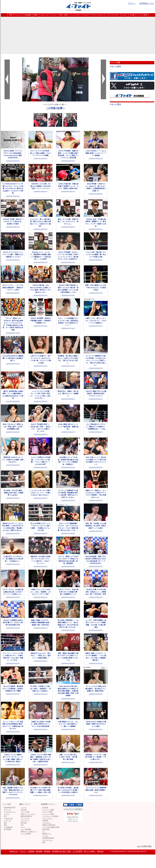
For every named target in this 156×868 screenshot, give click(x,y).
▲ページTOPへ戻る (144, 846)
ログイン (132, 3)
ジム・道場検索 (26, 829)
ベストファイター (113, 15)
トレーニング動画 (48, 814)
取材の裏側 (46, 829)
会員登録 (31, 851)
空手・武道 (63, 15)
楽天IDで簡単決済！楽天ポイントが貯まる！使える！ (73, 817)
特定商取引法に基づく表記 (61, 851)
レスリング (7, 820)
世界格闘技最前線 (48, 838)
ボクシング (45, 15)
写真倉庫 (45, 820)
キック (54, 15)
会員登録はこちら (147, 3)
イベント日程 (142, 15)
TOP (11, 15)
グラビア (86, 15)
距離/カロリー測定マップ (29, 831)
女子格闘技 (7, 829)
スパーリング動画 (48, 810)
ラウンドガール (98, 15)
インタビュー (47, 823)
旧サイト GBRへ (90, 851)
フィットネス (75, 15)
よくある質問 (77, 851)
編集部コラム (47, 834)
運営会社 (100, 851)
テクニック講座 (47, 812)
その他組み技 (8, 827)
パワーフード (25, 820)
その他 (132, 15)
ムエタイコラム (47, 840)
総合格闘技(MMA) (10, 807)
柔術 (5, 825)
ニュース (18, 15)
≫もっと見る (115, 66)
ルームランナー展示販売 (73, 809)
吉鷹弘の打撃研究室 (49, 825)
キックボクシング (10, 812)
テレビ (124, 15)
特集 (44, 842)
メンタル (45, 836)
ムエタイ (7, 814)
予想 (22, 825)
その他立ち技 (8, 818)
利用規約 (47, 851)
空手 (5, 816)
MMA (36, 15)
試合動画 (45, 807)
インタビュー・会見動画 (50, 816)
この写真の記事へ (55, 108)
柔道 (5, 823)
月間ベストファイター (28, 814)
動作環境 (39, 851)
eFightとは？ (14, 851)
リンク (23, 827)
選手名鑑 (24, 823)
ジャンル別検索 (26, 834)
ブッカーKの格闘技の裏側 (51, 827)
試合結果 (28, 15)
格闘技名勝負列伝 (26, 816)
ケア (44, 831)
